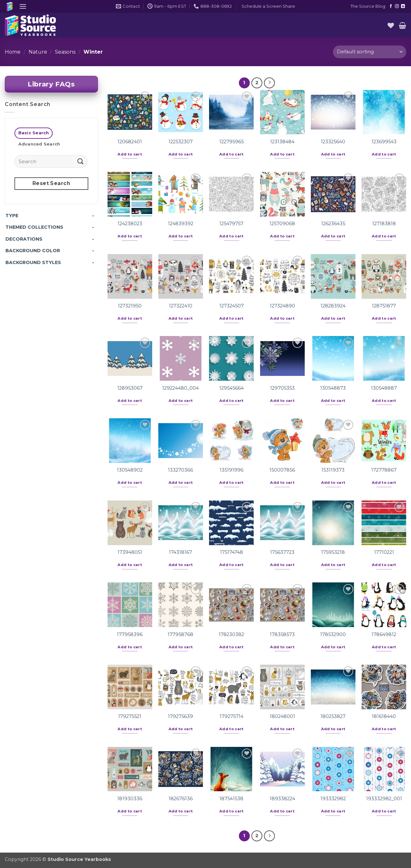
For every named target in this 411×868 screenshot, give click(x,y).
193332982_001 (384, 799)
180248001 (282, 716)
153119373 (333, 470)
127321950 (130, 306)
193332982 (333, 799)
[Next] (269, 83)
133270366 (180, 470)
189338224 (282, 799)
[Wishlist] (391, 25)
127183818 (384, 224)
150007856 (282, 470)
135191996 (232, 470)
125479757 (231, 224)
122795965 (232, 142)
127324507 (232, 306)
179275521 (130, 716)
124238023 (130, 224)
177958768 (180, 634)
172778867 (384, 470)
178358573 (282, 634)
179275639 (180, 716)
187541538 (231, 799)
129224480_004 (180, 388)
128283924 (333, 306)
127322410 (181, 306)
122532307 (181, 142)
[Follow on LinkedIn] (403, 6)
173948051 (130, 552)
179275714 (232, 716)
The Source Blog (368, 6)
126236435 (333, 224)
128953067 (130, 388)
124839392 (181, 224)
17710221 (384, 552)
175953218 (333, 552)
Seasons (65, 52)
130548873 (333, 388)
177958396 (130, 634)
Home (13, 52)
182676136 (181, 799)
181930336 (130, 799)
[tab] (34, 133)
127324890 (282, 306)
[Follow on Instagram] (397, 6)
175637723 (282, 552)
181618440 (384, 716)
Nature (38, 52)
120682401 (130, 142)
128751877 (384, 306)
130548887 (384, 388)
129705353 (282, 388)
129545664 (232, 388)
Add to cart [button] (130, 154)
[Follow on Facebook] (391, 6)
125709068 (282, 224)
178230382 (231, 634)
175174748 (232, 552)
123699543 (384, 142)
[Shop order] (370, 52)
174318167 (180, 552)
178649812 (384, 634)
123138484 (282, 142)
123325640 (333, 142)
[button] (23, 6)
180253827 (333, 716)
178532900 (333, 634)
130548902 (130, 470)
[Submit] (81, 161)
